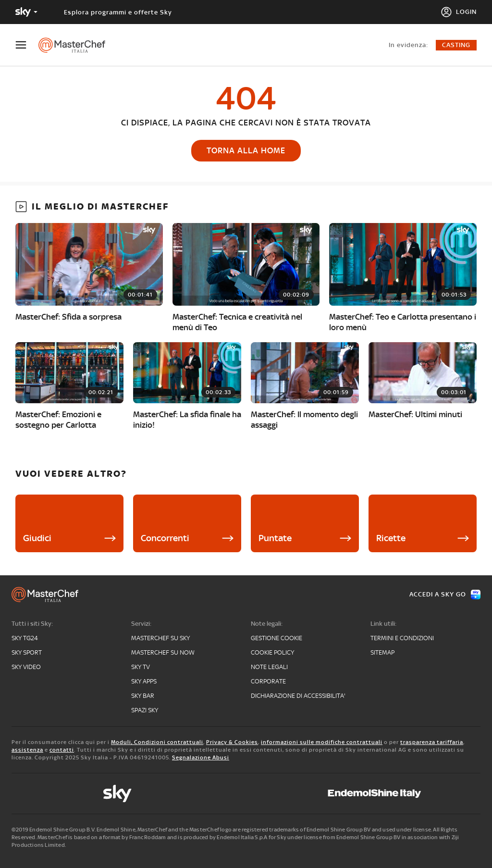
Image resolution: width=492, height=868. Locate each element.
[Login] (459, 12)
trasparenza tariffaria (432, 742)
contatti (62, 750)
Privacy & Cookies (232, 742)
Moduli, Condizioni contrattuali (157, 742)
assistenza (27, 750)
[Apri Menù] (27, 45)
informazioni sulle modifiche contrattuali (322, 742)
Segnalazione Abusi (201, 757)
